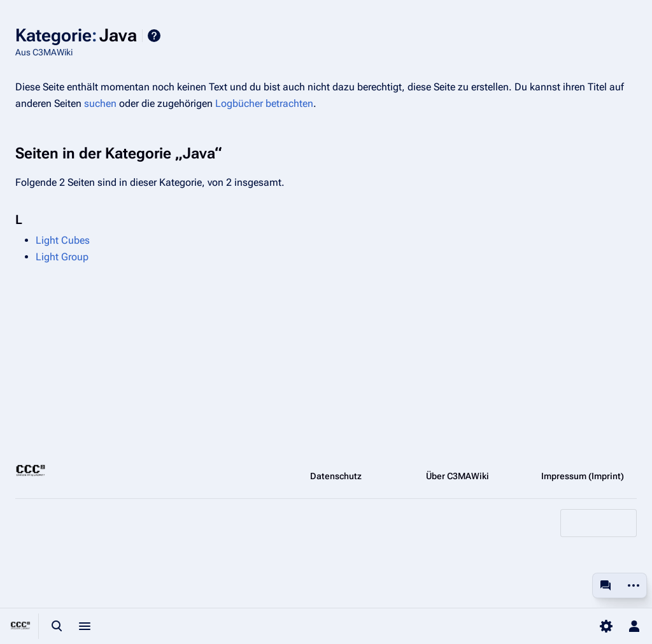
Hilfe (154, 36)
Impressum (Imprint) (583, 476)
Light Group (62, 257)
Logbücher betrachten (264, 103)
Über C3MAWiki (457, 476)
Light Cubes (63, 240)
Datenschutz (336, 476)
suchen (100, 103)
